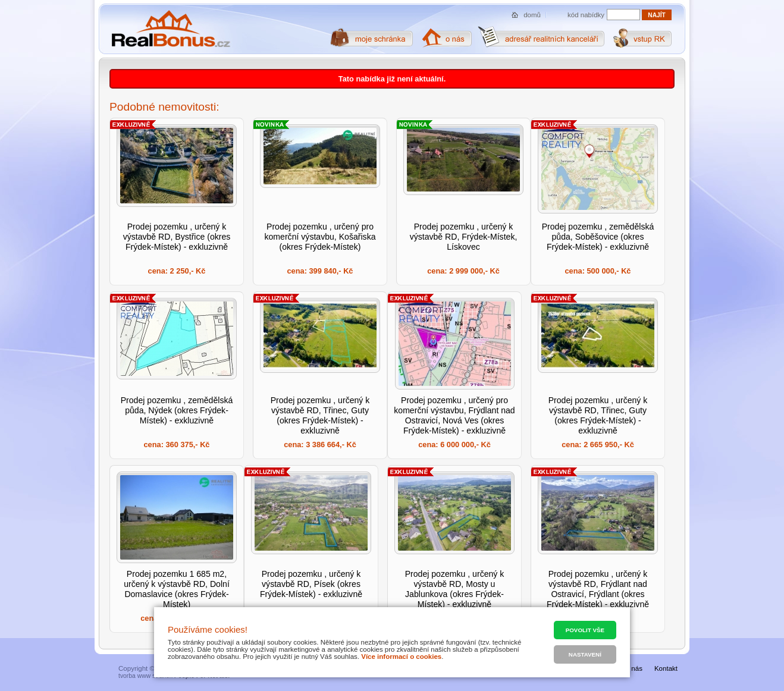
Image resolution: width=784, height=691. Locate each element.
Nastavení (585, 654)
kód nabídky (586, 15)
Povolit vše (585, 630)
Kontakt (666, 668)
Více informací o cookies (401, 657)
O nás (633, 668)
